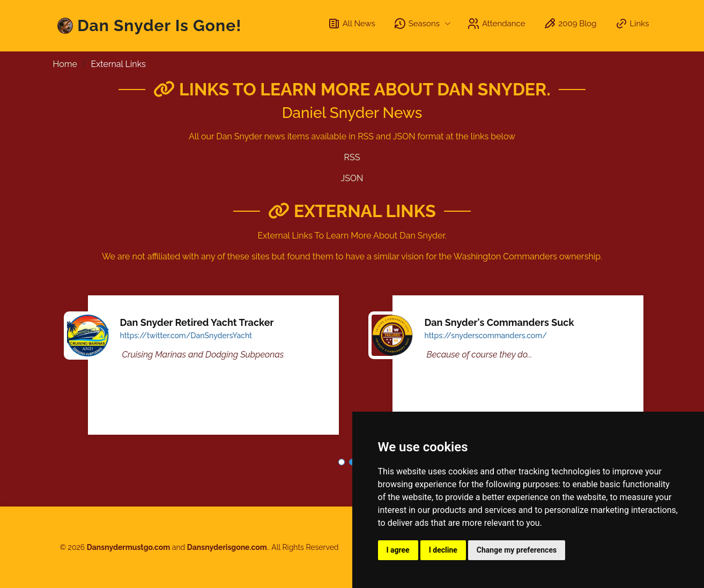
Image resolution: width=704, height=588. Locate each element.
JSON (352, 178)
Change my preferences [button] (517, 550)
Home (65, 64)
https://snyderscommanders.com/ (486, 336)
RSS (352, 157)
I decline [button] (443, 550)
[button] (342, 462)
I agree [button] (398, 550)
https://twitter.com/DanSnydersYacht (186, 336)
